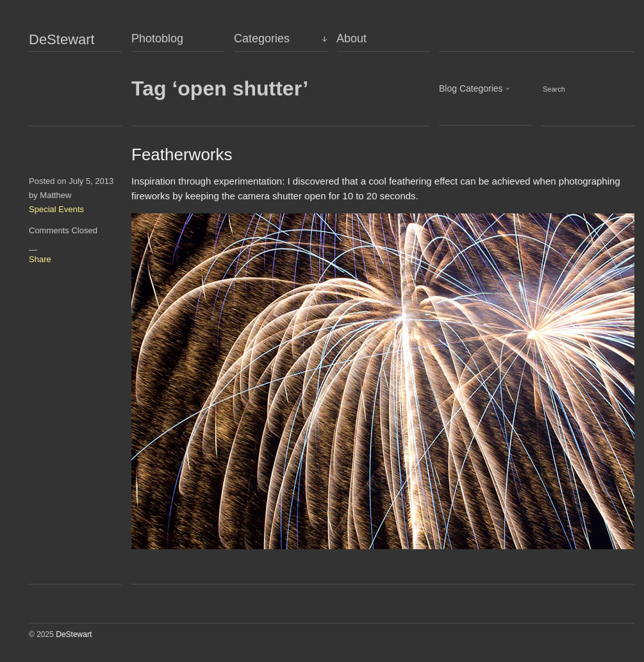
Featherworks (182, 154)
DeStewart (62, 40)
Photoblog (157, 38)
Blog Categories (471, 88)
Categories (262, 38)
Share (40, 259)
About (351, 38)
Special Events (56, 209)
